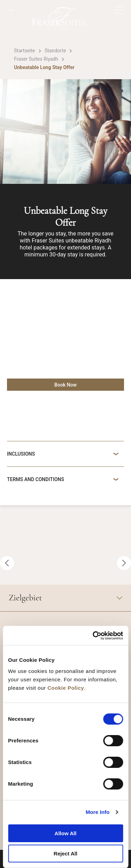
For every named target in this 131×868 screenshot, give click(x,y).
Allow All (65, 833)
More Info (97, 812)
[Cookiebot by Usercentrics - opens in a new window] (93, 636)
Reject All (66, 854)
